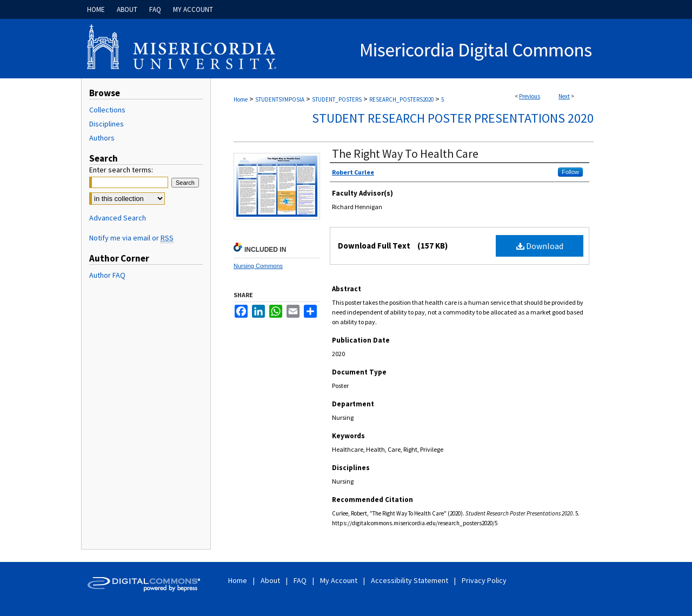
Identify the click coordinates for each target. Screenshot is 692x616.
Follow (570, 172)
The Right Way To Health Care (405, 153)
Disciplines (107, 124)
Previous (530, 96)
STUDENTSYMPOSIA (280, 99)
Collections (107, 110)
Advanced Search (118, 218)
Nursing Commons (258, 266)
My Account (340, 580)
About (271, 580)
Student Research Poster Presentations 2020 (453, 118)
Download (540, 246)
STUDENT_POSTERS (337, 99)
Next (564, 96)
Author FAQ (107, 275)
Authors (102, 138)
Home (241, 99)
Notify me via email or (131, 238)
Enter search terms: (121, 170)
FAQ (301, 580)
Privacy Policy (484, 580)
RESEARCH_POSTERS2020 (401, 99)
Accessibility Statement (410, 580)
